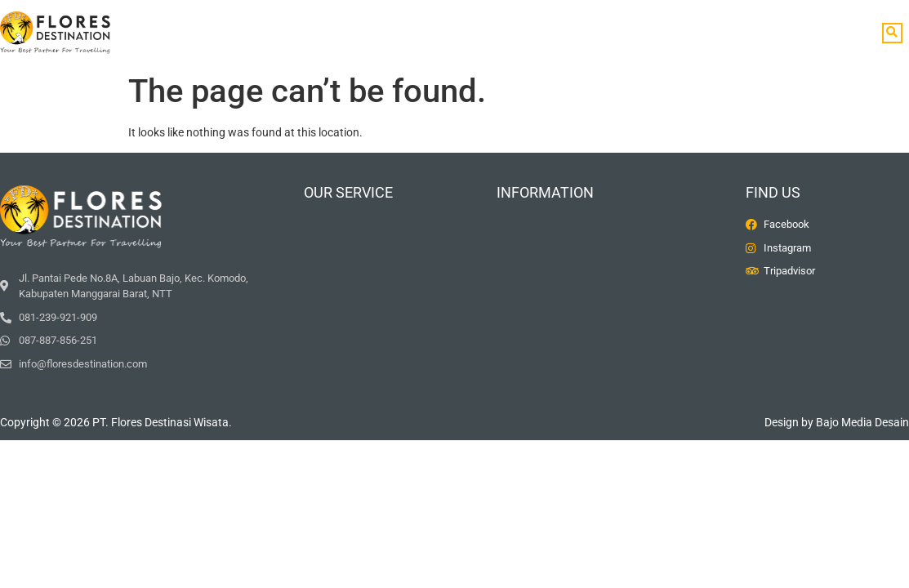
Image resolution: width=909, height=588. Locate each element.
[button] (892, 33)
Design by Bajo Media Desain (837, 422)
